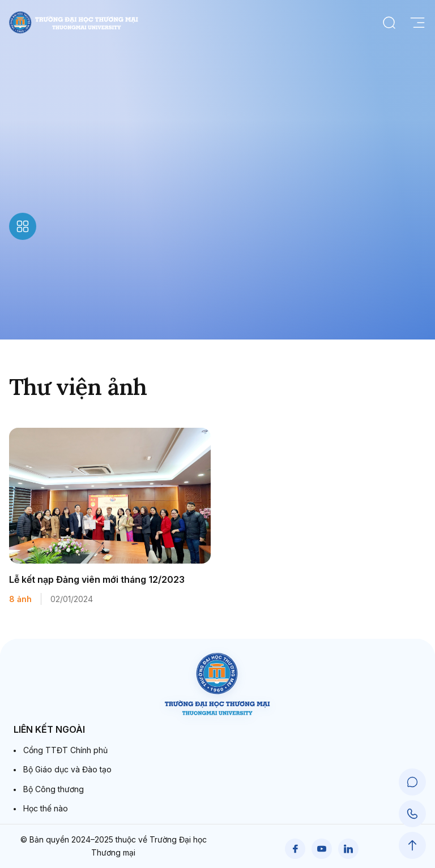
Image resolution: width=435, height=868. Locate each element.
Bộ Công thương (54, 789)
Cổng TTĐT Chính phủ (65, 750)
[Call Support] (412, 814)
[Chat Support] (412, 782)
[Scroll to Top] (412, 845)
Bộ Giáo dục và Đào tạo (67, 769)
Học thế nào (46, 808)
